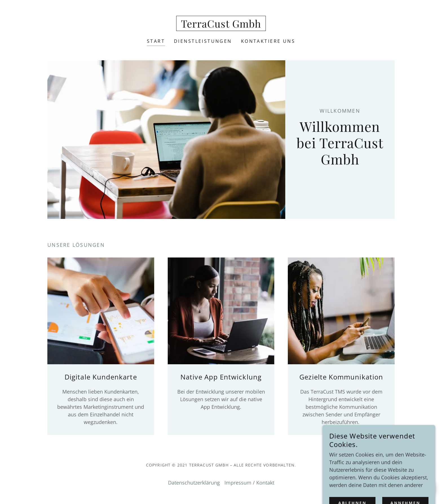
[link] (221, 26)
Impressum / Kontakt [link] (249, 483)
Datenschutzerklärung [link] (194, 483)
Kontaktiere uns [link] (268, 41)
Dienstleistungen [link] (203, 41)
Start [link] (156, 41)
